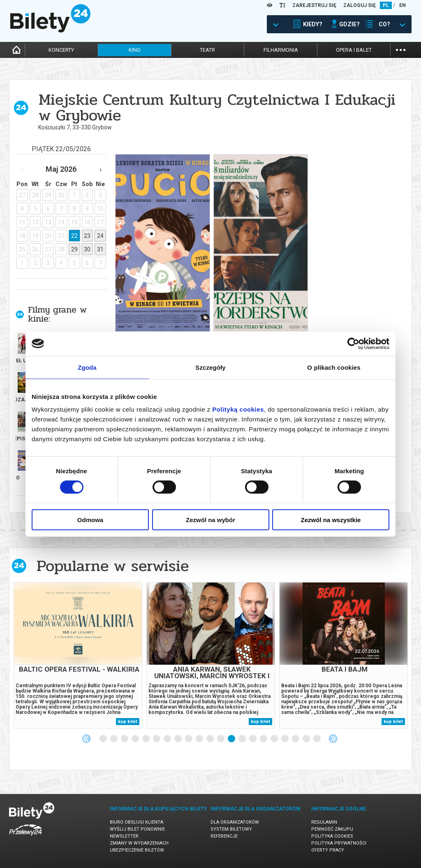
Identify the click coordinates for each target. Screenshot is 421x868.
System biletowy (231, 829)
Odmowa (90, 520)
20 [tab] (307, 739)
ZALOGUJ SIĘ (360, 5)
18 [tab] (285, 739)
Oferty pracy (328, 850)
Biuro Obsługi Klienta (136, 822)
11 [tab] (210, 739)
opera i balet (354, 50)
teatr (207, 50)
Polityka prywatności (339, 843)
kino (135, 50)
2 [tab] (114, 739)
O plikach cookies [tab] (334, 367)
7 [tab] (168, 739)
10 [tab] (200, 739)
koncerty (61, 50)
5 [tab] (146, 739)
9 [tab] (189, 739)
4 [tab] (136, 739)
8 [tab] (178, 739)
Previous (86, 739)
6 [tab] (157, 739)
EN (402, 5)
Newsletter (124, 836)
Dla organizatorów (235, 822)
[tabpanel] (78, 655)
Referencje (224, 836)
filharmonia (281, 50)
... (401, 49)
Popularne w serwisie (113, 566)
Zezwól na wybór (210, 520)
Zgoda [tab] (87, 367)
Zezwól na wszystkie (331, 520)
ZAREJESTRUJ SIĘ (314, 5)
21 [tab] (317, 739)
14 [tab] (243, 739)
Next (333, 739)
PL (386, 5)
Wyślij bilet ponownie (137, 829)
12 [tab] (221, 739)
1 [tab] (104, 739)
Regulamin (324, 822)
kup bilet (128, 722)
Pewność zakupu (332, 829)
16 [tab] (264, 739)
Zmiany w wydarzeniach (139, 843)
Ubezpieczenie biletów (137, 850)
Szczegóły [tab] (210, 367)
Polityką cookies (238, 409)
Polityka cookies (332, 836)
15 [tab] (253, 739)
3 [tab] (125, 739)
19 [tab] (296, 739)
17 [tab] (275, 739)
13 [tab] (232, 739)
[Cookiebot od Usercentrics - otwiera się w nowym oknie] (353, 343)
